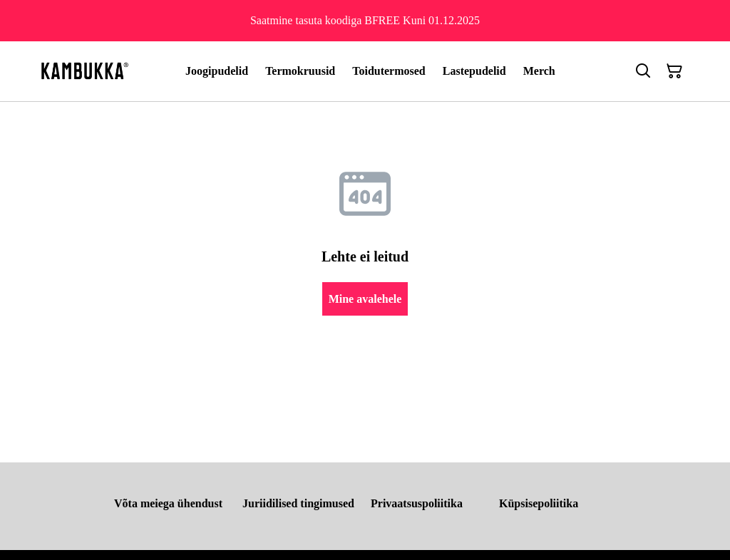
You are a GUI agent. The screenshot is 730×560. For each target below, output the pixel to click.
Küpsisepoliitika (539, 503)
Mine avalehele (365, 299)
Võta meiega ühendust (168, 503)
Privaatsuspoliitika (417, 503)
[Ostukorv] (674, 71)
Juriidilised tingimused (298, 503)
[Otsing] (643, 71)
